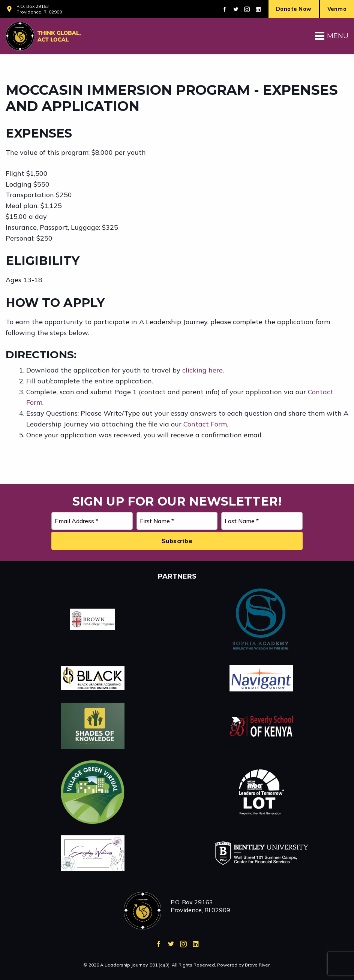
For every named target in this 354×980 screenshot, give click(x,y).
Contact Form (205, 424)
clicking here (202, 370)
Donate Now (294, 9)
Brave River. (258, 965)
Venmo (337, 9)
